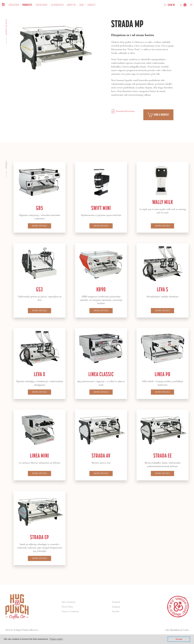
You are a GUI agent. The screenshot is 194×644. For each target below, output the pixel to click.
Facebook (116, 602)
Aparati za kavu (6, 27)
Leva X (39, 374)
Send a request (158, 115)
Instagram (116, 607)
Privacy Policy (67, 607)
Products (27, 5)
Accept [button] (179, 639)
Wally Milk (163, 202)
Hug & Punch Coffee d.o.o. (27, 630)
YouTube (116, 612)
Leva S (162, 289)
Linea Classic (101, 374)
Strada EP (39, 537)
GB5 (40, 208)
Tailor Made (42, 5)
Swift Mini (101, 208)
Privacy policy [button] (56, 639)
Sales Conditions (68, 602)
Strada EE (163, 456)
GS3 (39, 289)
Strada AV (101, 456)
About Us (72, 5)
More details (39, 226)
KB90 (101, 289)
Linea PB (163, 374)
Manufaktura (175, 630)
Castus (186, 630)
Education (14, 5)
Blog (82, 5)
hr (191, 5)
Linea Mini (39, 456)
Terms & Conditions (70, 612)
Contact (92, 5)
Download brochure (123, 111)
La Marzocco (57, 5)
